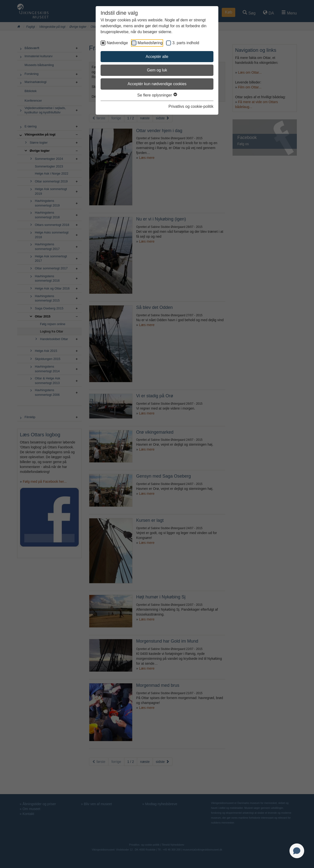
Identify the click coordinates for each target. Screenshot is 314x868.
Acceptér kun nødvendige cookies (157, 84)
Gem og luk (157, 70)
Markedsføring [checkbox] (150, 43)
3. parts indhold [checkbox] (186, 43)
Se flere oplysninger (157, 95)
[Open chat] (297, 851)
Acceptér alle (157, 57)
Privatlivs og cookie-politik (191, 106)
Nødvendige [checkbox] (117, 43)
